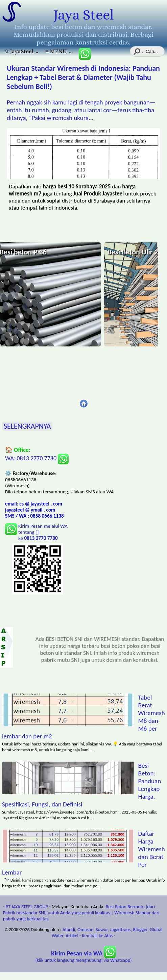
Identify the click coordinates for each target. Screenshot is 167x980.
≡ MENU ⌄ (59, 51)
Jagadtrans (120, 929)
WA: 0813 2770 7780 (37, 458)
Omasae (85, 929)
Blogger (140, 929)
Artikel (72, 936)
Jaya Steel (83, 15)
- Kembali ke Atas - (97, 936)
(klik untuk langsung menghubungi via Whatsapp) (84, 957)
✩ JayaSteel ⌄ (22, 51)
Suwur (102, 929)
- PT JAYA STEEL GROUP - (27, 907)
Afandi (69, 929)
